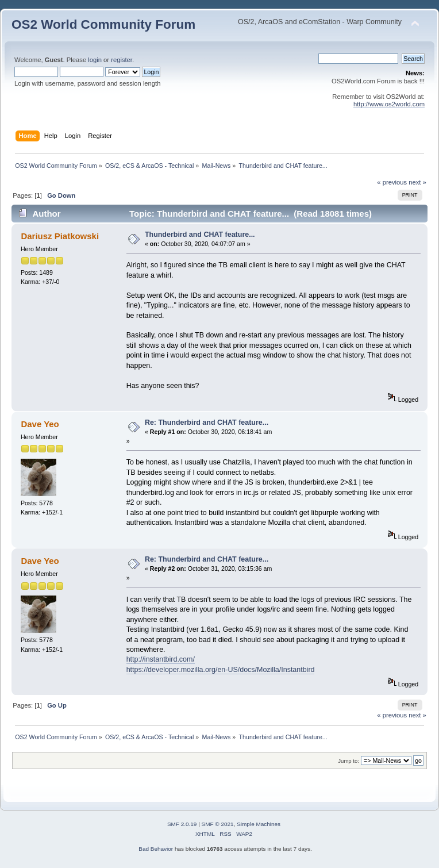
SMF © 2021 (218, 824)
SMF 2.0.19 (182, 824)
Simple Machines (259, 824)
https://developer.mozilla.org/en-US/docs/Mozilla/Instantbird (221, 670)
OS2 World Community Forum (103, 24)
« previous (392, 182)
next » (417, 182)
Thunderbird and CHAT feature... (200, 235)
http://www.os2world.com (389, 104)
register (122, 60)
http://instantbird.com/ (161, 659)
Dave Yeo (40, 424)
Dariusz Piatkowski (60, 236)
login (95, 60)
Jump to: (348, 761)
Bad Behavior (156, 849)
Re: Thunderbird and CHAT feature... (207, 423)
